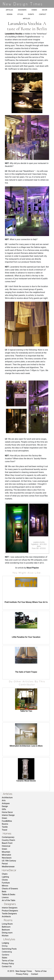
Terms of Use (8, 961)
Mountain (6, 852)
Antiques (6, 803)
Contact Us (7, 966)
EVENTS (31, 14)
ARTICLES (9, 10)
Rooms (5, 824)
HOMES (34, 10)
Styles (4, 958)
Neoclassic (7, 858)
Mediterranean (8, 867)
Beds (4, 892)
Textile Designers (9, 914)
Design (5, 806)
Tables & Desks (9, 894)
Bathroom (6, 927)
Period (5, 864)
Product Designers (10, 911)
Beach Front (7, 843)
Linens (5, 897)
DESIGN (10, 14)
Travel (4, 830)
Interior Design (8, 815)
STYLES (20, 14)
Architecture (7, 798)
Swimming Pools (9, 949)
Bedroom (6, 930)
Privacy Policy (8, 964)
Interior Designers (10, 908)
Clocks (5, 880)
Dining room (7, 933)
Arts (4, 800)
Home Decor (7, 812)
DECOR (45, 10)
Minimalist (6, 855)
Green (4, 818)
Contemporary (8, 837)
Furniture (6, 883)
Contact (35, 974)
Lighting (5, 877)
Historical (6, 846)
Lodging (5, 943)
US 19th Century (9, 861)
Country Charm (8, 840)
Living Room (7, 924)
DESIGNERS (22, 10)
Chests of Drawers (10, 889)
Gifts (4, 809)
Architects (6, 917)
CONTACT (43, 14)
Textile (5, 827)
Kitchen (5, 936)
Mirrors (5, 886)
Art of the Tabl (8, 900)
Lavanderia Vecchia (25, 23)
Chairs (5, 874)
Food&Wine (7, 821)
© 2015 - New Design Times (20, 971)
